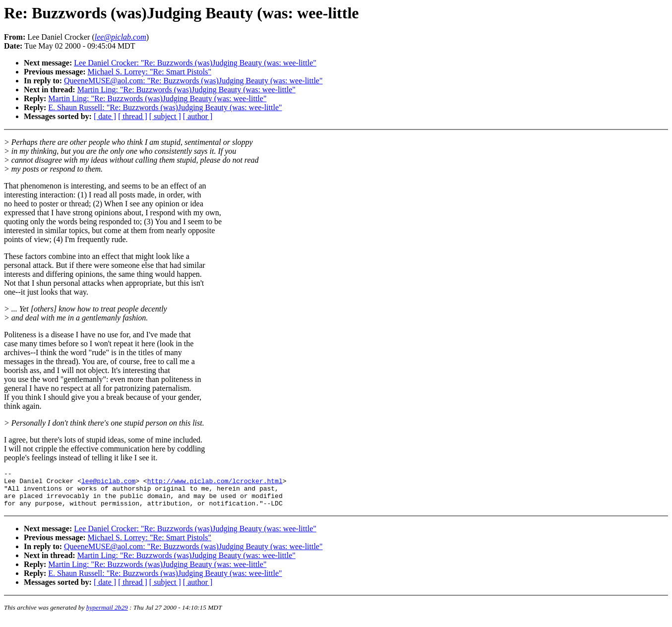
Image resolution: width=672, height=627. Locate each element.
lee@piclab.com (108, 484)
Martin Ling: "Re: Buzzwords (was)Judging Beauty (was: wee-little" (186, 90)
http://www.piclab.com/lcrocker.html (215, 484)
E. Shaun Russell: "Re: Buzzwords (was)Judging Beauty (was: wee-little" (165, 107)
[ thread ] (133, 116)
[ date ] (105, 116)
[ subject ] (165, 116)
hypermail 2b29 (107, 615)
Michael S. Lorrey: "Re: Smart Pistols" (150, 72)
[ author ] (198, 116)
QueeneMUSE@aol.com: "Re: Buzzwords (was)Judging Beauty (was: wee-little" (193, 81)
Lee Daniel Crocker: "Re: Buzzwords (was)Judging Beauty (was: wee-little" (195, 63)
